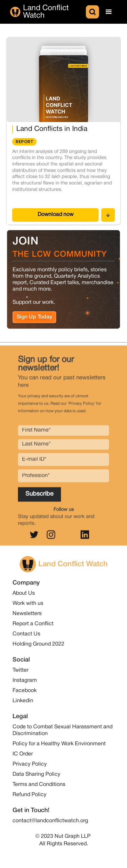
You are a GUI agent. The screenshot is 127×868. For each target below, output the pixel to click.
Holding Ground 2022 (38, 644)
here (23, 389)
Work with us (28, 604)
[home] (47, 12)
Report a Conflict (33, 624)
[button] (109, 12)
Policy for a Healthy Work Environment (59, 744)
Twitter (20, 670)
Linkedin (23, 701)
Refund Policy (29, 795)
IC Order (23, 754)
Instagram (25, 680)
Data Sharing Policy (36, 774)
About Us (24, 593)
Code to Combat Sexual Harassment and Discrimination (62, 730)
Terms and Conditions (39, 785)
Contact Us (26, 634)
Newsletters (27, 614)
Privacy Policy (30, 764)
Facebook (25, 691)
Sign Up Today (34, 317)
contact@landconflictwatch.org (50, 821)
